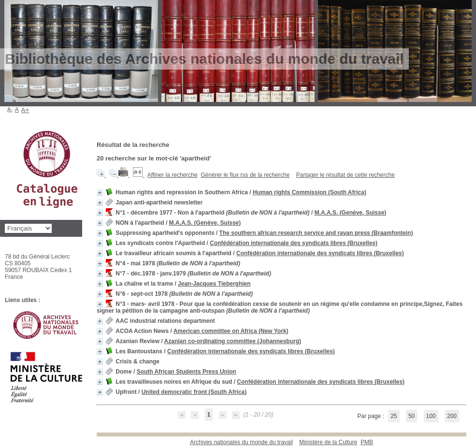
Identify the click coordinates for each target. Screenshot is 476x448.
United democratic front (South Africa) (194, 392)
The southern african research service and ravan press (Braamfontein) (316, 233)
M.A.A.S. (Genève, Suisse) (351, 213)
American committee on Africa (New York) (231, 331)
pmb (367, 442)
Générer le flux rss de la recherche (245, 175)
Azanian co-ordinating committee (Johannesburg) (233, 341)
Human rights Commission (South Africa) (310, 192)
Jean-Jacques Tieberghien (214, 284)
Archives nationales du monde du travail (241, 442)
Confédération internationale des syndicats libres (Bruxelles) (294, 243)
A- (10, 109)
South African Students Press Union (187, 372)
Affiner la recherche (173, 175)
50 (411, 416)
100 (431, 416)
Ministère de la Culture (328, 442)
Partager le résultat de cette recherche (346, 175)
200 (452, 416)
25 (394, 416)
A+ (25, 110)
